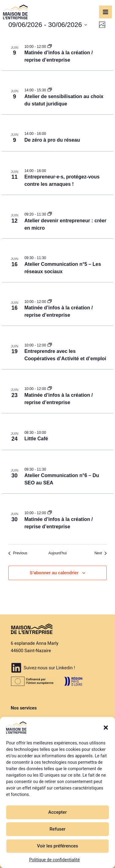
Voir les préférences (58, 846)
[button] (106, 728)
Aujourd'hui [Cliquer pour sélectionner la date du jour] (58, 553)
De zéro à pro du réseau (52, 140)
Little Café (36, 439)
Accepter (57, 812)
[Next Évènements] (101, 553)
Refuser (57, 829)
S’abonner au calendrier (54, 573)
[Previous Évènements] (18, 553)
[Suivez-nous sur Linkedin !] (43, 668)
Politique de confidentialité (54, 860)
